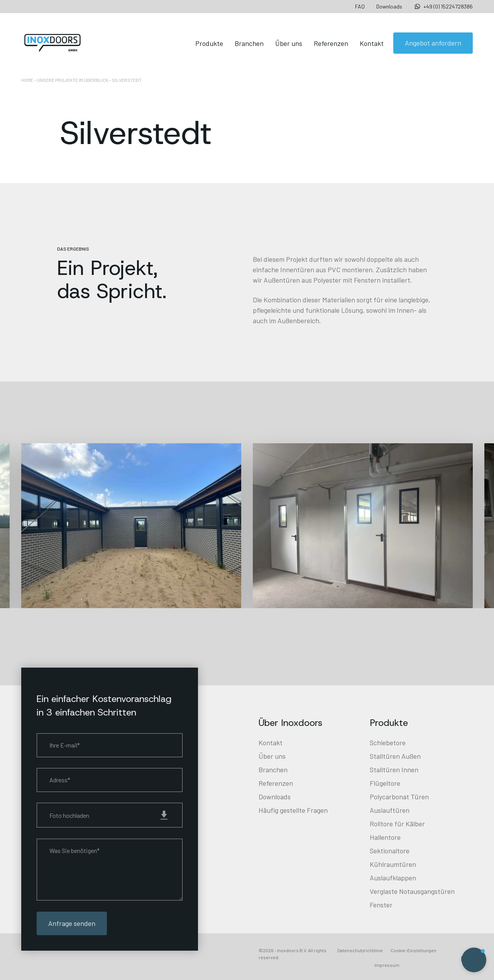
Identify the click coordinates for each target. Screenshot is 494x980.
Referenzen (331, 43)
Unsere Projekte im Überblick (73, 80)
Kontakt (372, 43)
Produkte (209, 43)
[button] (474, 960)
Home (27, 80)
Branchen (249, 43)
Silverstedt (127, 80)
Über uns (289, 43)
